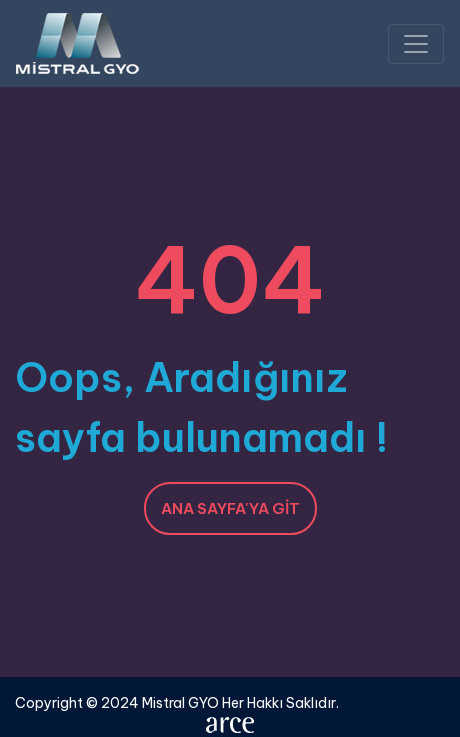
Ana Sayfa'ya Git (230, 508)
